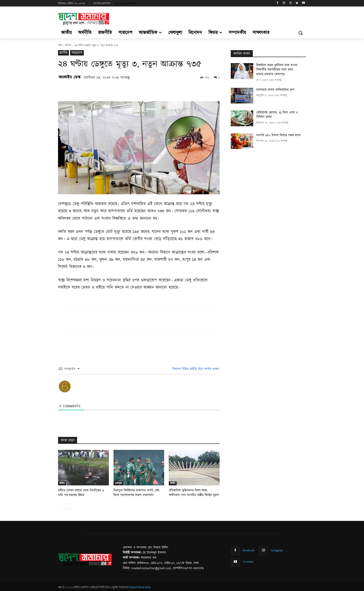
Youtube (248, 561)
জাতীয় (68, 45)
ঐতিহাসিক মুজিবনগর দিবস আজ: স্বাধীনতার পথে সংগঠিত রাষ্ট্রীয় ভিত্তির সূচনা (193, 493)
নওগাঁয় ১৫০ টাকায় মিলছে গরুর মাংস (278, 135)
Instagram (277, 550)
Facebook (249, 550)
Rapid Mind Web (140, 587)
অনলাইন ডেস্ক (70, 77)
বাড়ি (60, 45)
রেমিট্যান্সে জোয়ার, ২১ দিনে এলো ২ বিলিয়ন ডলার (277, 115)
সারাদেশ (77, 53)
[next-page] (68, 506)
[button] (300, 33)
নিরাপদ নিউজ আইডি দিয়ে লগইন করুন (195, 369)
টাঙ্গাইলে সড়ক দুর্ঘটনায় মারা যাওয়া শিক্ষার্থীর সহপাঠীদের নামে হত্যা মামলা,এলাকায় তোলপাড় (277, 70)
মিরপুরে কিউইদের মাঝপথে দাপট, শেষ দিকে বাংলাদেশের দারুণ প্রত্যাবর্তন (138, 493)
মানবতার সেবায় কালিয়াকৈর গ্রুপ (275, 90)
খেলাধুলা (118, 483)
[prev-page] (61, 506)
